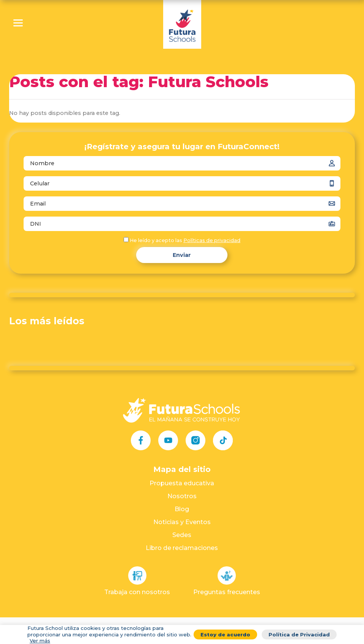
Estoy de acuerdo (225, 634)
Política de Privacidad (299, 634)
